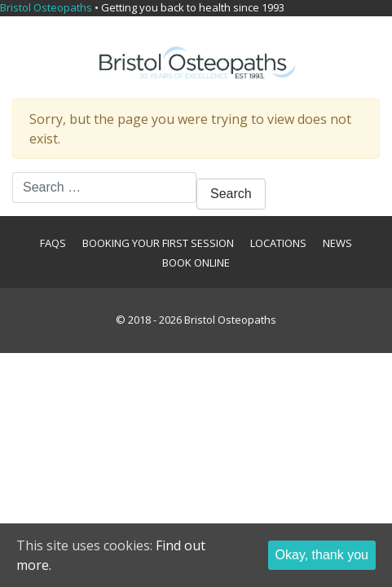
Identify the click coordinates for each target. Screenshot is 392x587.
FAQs (53, 243)
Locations (278, 243)
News (337, 243)
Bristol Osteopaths (230, 320)
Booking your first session (158, 243)
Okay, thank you (322, 555)
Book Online (196, 263)
